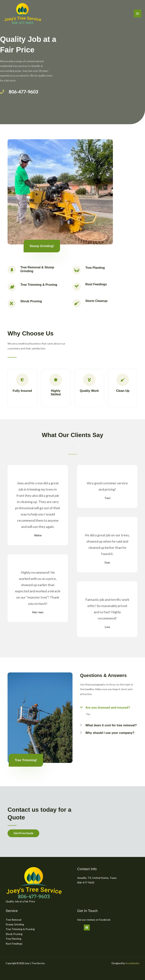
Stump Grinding (15, 924)
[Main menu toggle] (138, 13)
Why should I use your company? (110, 733)
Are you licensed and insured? (108, 707)
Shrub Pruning (14, 934)
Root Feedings (14, 944)
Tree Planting (13, 939)
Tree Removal (13, 920)
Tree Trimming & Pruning (20, 929)
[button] (109, 707)
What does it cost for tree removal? (111, 725)
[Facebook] (87, 928)
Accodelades (132, 963)
